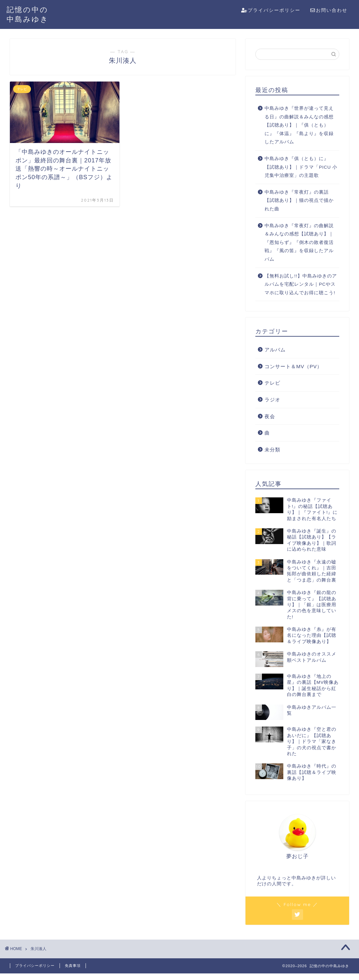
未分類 (272, 450)
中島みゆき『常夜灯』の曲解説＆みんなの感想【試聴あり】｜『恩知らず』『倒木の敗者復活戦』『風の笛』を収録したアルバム (299, 242)
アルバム (275, 350)
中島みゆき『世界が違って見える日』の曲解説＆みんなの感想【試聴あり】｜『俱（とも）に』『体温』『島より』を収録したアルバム (299, 125)
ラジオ (272, 400)
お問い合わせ (329, 11)
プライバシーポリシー (271, 11)
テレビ (272, 383)
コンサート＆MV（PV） (293, 366)
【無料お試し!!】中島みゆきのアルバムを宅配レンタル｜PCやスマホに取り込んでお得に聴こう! (301, 284)
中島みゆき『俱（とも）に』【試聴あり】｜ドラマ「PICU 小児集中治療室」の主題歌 (301, 167)
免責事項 (73, 966)
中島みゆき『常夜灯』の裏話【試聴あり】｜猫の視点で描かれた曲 (299, 201)
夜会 (270, 416)
